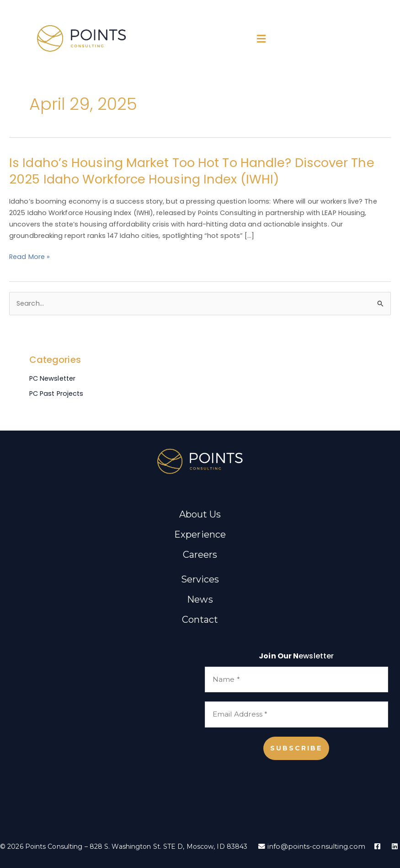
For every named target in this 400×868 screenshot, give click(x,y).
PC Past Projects (56, 394)
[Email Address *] (296, 714)
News (200, 599)
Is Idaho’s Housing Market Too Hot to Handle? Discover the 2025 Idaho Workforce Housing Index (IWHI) (192, 171)
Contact (200, 620)
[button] (261, 39)
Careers (200, 555)
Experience (200, 534)
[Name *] (296, 680)
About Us (200, 514)
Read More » (29, 257)
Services (200, 579)
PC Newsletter (52, 378)
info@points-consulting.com (312, 846)
